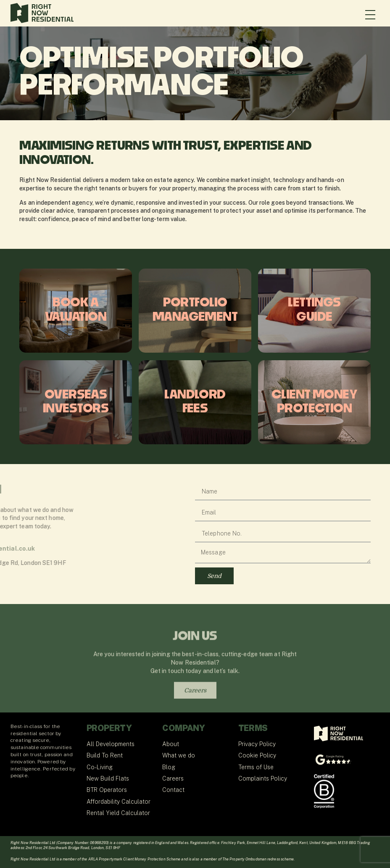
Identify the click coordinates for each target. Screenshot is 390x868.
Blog (169, 767)
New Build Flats (108, 778)
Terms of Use (256, 767)
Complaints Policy (263, 778)
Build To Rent (105, 755)
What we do (179, 755)
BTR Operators (107, 790)
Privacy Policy (257, 744)
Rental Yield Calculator (118, 813)
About (171, 744)
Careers (173, 778)
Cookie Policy (257, 755)
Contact (173, 790)
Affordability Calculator (119, 802)
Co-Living (100, 767)
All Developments (111, 744)
